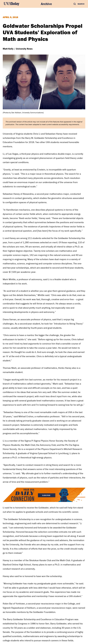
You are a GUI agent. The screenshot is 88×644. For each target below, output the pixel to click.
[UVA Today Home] (11, 4)
